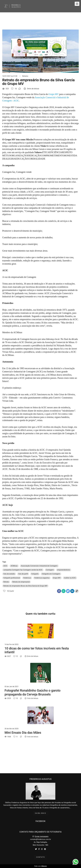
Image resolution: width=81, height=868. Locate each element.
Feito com (40, 866)
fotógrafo (35, 574)
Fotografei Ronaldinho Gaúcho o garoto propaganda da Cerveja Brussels (33, 692)
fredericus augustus (42, 578)
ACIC (5, 566)
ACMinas (14, 566)
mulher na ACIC (70, 578)
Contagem (50, 570)
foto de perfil (23, 574)
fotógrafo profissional (12, 578)
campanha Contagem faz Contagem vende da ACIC (23, 570)
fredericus (27, 578)
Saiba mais (40, 813)
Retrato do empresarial (21, 582)
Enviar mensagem (42, 836)
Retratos (25, 76)
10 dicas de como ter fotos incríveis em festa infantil (37, 650)
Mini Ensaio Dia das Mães (23, 733)
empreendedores (64, 570)
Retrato (6, 582)
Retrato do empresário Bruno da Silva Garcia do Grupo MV (25, 586)
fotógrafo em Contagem (51, 574)
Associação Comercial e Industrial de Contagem (39, 566)
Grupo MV (54, 94)
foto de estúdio (9, 574)
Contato (41, 857)
